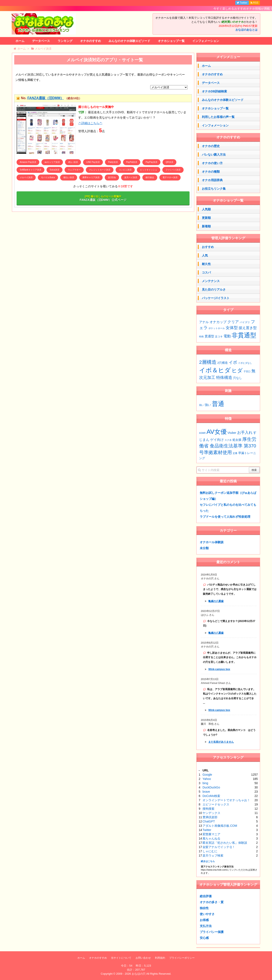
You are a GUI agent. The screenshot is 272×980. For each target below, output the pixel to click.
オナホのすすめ (91, 41)
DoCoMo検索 (211, 796)
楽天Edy (112, 177)
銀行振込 (150, 177)
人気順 (206, 209)
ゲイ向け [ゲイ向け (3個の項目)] (217, 440)
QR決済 (169, 162)
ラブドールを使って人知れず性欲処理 (225, 517)
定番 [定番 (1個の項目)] (235, 453)
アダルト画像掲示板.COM (220, 826)
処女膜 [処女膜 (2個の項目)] (237, 440)
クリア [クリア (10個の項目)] (233, 322)
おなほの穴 (139, 974)
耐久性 (206, 264)
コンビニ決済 (125, 170)
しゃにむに (210, 851)
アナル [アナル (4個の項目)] (204, 322)
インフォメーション (206, 41)
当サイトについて (121, 958)
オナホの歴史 (211, 146)
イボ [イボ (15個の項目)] (233, 362)
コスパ (206, 272)
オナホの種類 (211, 172)
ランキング (65, 41)
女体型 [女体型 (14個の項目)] (232, 328)
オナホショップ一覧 (171, 41)
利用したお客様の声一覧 (218, 117)
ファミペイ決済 (173, 170)
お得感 (204, 920)
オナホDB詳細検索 (214, 91)
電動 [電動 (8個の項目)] (227, 336)
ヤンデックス (211, 813)
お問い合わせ (143, 958)
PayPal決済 (132, 162)
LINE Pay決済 (93, 162)
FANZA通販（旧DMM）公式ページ (103, 198)
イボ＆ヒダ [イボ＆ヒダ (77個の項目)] (215, 370)
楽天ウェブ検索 (213, 855)
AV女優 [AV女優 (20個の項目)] (217, 432)
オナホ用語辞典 (212, 180)
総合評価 (206, 896)
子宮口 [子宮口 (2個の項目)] (247, 371)
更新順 (206, 218)
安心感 (204, 938)
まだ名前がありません (221, 742)
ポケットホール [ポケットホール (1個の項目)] (217, 328)
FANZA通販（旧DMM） (46, 98)
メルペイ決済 (26, 177)
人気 (205, 255)
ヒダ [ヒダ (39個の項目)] (237, 370)
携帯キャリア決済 (91, 177)
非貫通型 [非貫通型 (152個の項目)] (244, 335)
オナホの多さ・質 (212, 902)
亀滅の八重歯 (216, 601)
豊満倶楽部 (210, 817)
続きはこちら (208, 861)
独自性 (204, 908)
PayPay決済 (151, 162)
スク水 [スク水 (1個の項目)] (228, 440)
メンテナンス (211, 281)
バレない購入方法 (214, 155)
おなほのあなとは (246, 30)
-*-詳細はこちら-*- (90, 123)
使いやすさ (207, 914)
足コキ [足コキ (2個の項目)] (219, 337)
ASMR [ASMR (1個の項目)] (202, 433)
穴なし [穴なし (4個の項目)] (238, 378)
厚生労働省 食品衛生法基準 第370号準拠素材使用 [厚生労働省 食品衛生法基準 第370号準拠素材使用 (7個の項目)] (228, 446)
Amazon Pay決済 (28, 162)
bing (205, 783)
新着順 (206, 226)
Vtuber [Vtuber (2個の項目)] (232, 433)
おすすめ (208, 247)
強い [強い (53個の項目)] (208, 405)
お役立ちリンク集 (214, 189)
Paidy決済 (113, 162)
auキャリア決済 (52, 162)
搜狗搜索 (208, 809)
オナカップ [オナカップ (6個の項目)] (218, 322)
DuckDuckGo (211, 787)
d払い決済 (73, 162)
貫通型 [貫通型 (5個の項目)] (209, 336)
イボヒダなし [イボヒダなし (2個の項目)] (245, 363)
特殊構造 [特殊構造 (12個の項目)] (224, 378)
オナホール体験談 (212, 542)
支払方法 (206, 926)
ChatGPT (209, 821)
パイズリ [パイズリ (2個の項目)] (245, 322)
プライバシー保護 (212, 932)
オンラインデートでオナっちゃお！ (226, 800)
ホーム (20, 41)
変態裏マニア (211, 834)
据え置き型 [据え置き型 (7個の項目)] (248, 328)
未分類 (204, 548)
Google (207, 775)
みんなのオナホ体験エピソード (129, 41)
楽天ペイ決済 (131, 177)
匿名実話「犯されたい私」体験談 (225, 843)
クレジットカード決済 (100, 170)
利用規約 (160, 958)
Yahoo (207, 779)
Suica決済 (55, 170)
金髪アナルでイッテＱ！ (219, 847)
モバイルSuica (48, 177)
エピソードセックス (216, 804)
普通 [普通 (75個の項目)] (218, 404)
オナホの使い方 (212, 163)
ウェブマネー (74, 170)
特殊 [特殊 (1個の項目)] (201, 337)
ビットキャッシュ (149, 170)
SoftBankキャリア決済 (30, 170)
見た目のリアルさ (214, 289)
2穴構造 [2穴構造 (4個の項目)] (223, 363)
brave (206, 792)
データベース (41, 41)
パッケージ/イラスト (216, 298)
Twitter (207, 830)
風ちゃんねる (211, 838)
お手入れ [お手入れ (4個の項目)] (245, 433)
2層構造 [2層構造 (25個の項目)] (208, 362)
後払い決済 (69, 177)
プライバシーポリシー (182, 958)
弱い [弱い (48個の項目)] (201, 405)
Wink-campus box (219, 669)
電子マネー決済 (170, 177)
